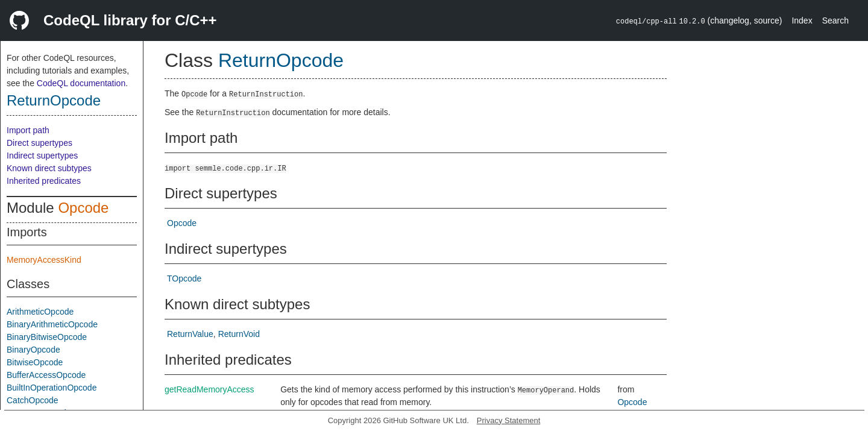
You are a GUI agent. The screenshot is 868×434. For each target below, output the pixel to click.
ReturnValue (190, 334)
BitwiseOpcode (35, 362)
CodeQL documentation (81, 83)
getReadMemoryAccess (209, 389)
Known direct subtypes (49, 168)
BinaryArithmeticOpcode (52, 324)
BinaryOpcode (33, 350)
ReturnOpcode (54, 100)
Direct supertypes (39, 143)
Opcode (83, 208)
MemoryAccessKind (44, 260)
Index (802, 20)
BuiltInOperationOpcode (52, 388)
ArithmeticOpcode (40, 312)
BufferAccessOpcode (46, 375)
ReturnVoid (239, 334)
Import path (28, 130)
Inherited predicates (44, 181)
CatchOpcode (33, 400)
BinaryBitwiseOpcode (47, 337)
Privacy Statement (509, 420)
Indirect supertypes (42, 156)
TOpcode (184, 278)
